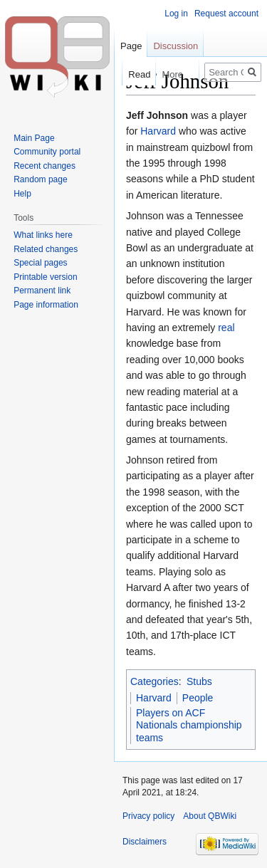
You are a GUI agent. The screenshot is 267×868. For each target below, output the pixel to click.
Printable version (45, 277)
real (226, 328)
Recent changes (44, 166)
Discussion (176, 46)
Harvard (158, 131)
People (198, 698)
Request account (226, 14)
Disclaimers (145, 842)
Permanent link (42, 291)
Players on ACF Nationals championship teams (189, 725)
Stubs (199, 681)
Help (22, 194)
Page (131, 46)
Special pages (40, 263)
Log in (176, 14)
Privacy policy (148, 816)
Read (132, 74)
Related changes (46, 249)
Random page (40, 179)
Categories (155, 681)
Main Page (34, 138)
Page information (46, 305)
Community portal (47, 152)
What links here (43, 235)
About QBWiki (210, 816)
